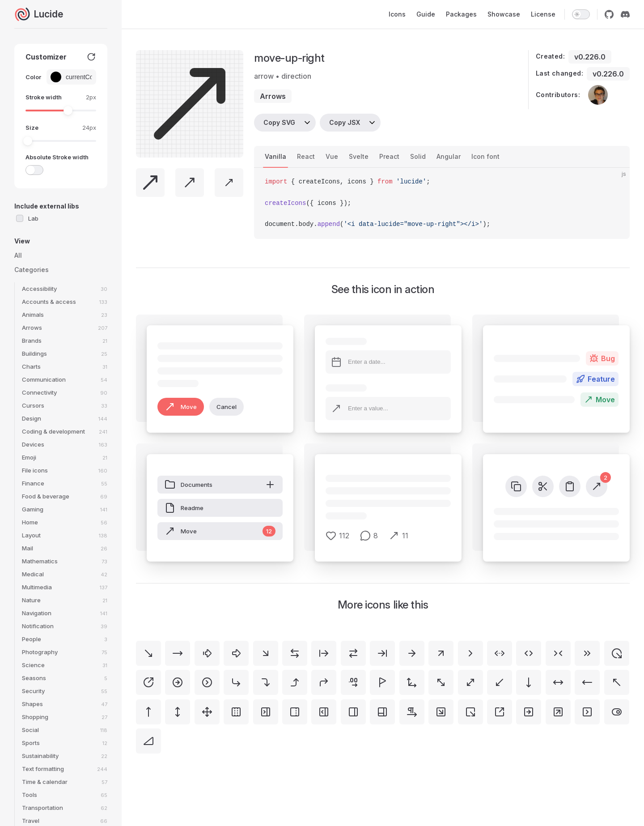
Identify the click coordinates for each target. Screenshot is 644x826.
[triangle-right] (148, 741)
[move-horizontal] (558, 682)
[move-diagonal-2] (441, 682)
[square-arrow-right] (529, 712)
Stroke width (44, 97)
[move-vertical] (178, 712)
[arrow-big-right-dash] (207, 653)
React (306, 156)
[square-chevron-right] (587, 712)
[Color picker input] (77, 77)
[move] (207, 712)
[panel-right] (353, 712)
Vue (332, 156)
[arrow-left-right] (295, 653)
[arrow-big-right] (236, 653)
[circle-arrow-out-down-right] (617, 653)
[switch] (581, 14)
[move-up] (148, 712)
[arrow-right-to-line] (382, 653)
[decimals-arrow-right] (353, 682)
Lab (33, 218)
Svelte (359, 156)
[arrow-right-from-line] (324, 653)
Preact (389, 156)
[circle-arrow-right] (178, 682)
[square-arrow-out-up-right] (500, 712)
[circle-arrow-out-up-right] (148, 682)
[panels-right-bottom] (382, 712)
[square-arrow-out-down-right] (470, 712)
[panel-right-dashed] (295, 712)
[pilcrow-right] (412, 712)
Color (33, 77)
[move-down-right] (148, 653)
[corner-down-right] (236, 682)
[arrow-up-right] (441, 653)
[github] (609, 14)
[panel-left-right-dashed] (236, 712)
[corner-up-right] (324, 682)
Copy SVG (279, 122)
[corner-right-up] (295, 682)
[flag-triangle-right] (382, 682)
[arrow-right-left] (353, 653)
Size (32, 128)
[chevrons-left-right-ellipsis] (500, 653)
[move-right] (178, 653)
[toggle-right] (617, 712)
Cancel (227, 407)
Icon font (485, 156)
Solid (418, 156)
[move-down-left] (500, 682)
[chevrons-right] (587, 653)
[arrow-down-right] (266, 653)
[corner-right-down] (266, 682)
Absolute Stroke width (57, 157)
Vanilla (275, 156)
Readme (184, 508)
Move (181, 407)
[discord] (625, 14)
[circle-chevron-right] (207, 682)
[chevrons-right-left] (558, 653)
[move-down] (529, 682)
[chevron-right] (470, 653)
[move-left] (587, 682)
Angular (449, 156)
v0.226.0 (590, 57)
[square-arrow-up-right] (558, 712)
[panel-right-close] (266, 712)
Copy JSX (345, 122)
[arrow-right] (412, 653)
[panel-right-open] (324, 712)
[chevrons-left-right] (529, 653)
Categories (32, 270)
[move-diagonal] (470, 682)
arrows (273, 96)
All (18, 255)
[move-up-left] (617, 682)
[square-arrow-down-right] (441, 712)
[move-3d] (412, 682)
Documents (220, 485)
